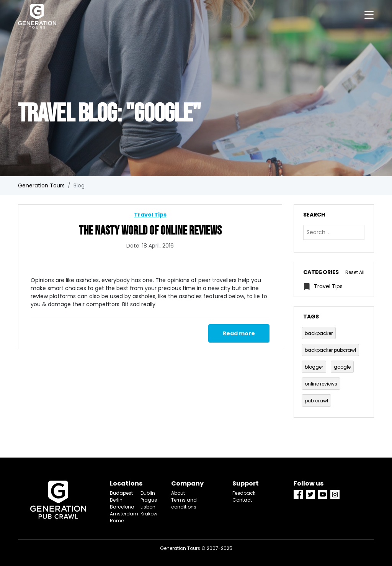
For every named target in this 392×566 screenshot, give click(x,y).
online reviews (321, 384)
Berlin (116, 500)
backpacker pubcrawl (330, 350)
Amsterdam (119, 514)
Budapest (119, 493)
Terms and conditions (184, 503)
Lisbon (148, 507)
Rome (117, 521)
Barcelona (119, 507)
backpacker (319, 333)
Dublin (148, 493)
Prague (149, 500)
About (178, 493)
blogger (314, 367)
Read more (239, 333)
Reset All (355, 272)
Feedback (244, 493)
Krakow (149, 514)
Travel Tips (150, 215)
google (342, 367)
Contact (242, 500)
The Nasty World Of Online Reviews (150, 231)
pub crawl (316, 401)
